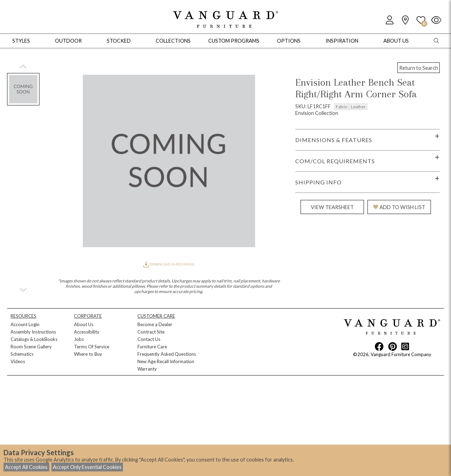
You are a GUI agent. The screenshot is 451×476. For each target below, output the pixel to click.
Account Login (25, 324)
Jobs (79, 339)
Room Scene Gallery (31, 347)
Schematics (22, 354)
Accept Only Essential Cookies (87, 467)
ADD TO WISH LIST (399, 207)
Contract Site (151, 332)
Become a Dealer (155, 324)
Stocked (119, 41)
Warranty (147, 369)
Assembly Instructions (33, 332)
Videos (18, 361)
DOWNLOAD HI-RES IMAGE (169, 264)
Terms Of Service (92, 347)
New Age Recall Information (166, 361)
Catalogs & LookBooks (34, 339)
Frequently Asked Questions (167, 354)
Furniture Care (152, 347)
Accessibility (87, 332)
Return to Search (419, 68)
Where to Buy (88, 354)
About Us (84, 324)
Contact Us (149, 339)
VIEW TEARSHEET (332, 207)
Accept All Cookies (26, 467)
